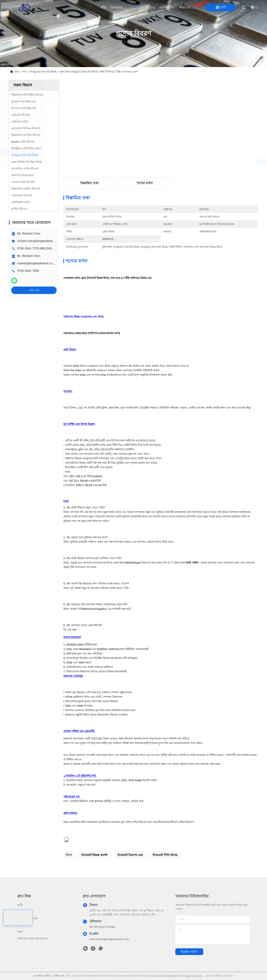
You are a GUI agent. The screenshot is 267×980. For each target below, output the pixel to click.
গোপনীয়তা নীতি (42, 976)
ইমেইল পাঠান (189, 952)
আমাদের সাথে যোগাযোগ (188, 7)
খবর (20, 932)
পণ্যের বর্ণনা (144, 183)
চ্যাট (221, 7)
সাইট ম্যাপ (59, 976)
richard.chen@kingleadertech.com (40, 241)
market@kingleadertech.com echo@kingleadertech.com (55, 263)
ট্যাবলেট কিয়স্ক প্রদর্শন (94, 855)
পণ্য (137, 7)
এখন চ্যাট (34, 290)
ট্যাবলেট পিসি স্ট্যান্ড (165, 855)
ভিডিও (150, 7)
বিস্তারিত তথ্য (89, 183)
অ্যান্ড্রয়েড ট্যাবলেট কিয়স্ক (43, 72)
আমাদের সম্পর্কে (120, 7)
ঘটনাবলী (167, 7)
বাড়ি (103, 7)
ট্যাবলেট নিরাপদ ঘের (130, 855)
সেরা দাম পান (194, 162)
